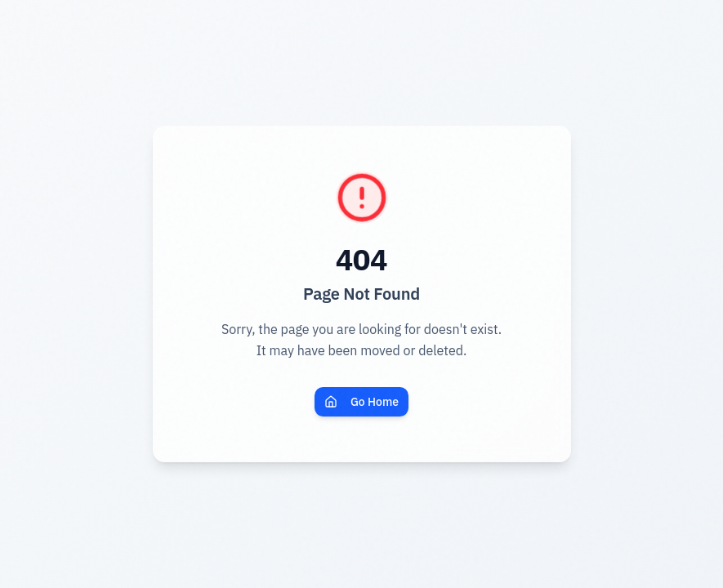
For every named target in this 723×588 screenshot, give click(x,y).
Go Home (361, 402)
